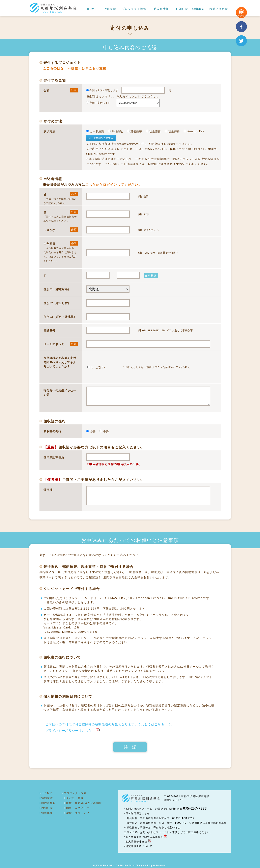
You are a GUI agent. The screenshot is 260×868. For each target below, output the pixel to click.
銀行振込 (115, 131)
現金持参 (172, 131)
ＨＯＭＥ (92, 9)
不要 (104, 431)
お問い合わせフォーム (139, 809)
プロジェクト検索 (134, 9)
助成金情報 (161, 9)
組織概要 (199, 9)
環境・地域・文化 (78, 813)
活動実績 (110, 9)
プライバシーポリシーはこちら (69, 730)
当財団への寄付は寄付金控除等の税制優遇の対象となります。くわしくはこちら (105, 724)
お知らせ (182, 9)
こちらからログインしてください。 (113, 185)
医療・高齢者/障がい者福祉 (84, 803)
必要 (91, 431)
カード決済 (95, 131)
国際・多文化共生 (78, 808)
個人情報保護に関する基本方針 (144, 837)
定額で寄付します (98, 103)
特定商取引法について (139, 846)
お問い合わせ (219, 9)
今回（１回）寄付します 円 (153, 94)
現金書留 (153, 131)
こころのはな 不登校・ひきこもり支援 (75, 68)
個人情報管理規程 (136, 842)
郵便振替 (134, 131)
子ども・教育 (75, 798)
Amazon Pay (194, 131)
